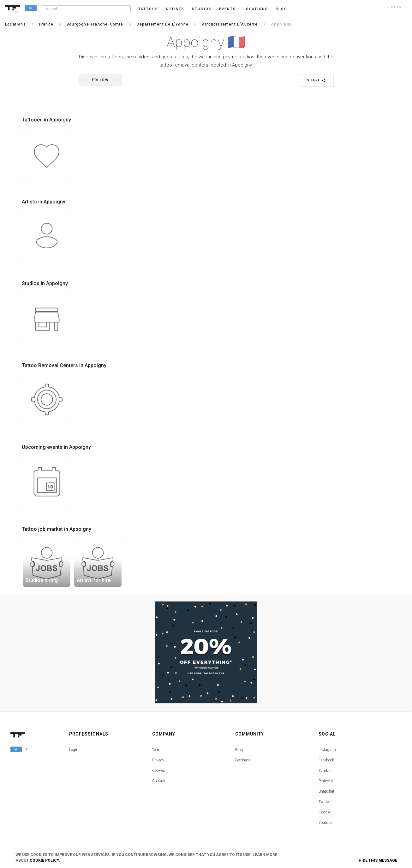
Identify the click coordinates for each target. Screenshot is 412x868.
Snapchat (326, 791)
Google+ (325, 812)
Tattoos (148, 9)
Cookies (159, 771)
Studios (202, 9)
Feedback (243, 760)
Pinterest (326, 781)
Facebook (326, 760)
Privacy (158, 760)
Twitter (324, 802)
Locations (256, 9)
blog (281, 9)
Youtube (325, 823)
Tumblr (325, 771)
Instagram (327, 750)
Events (227, 9)
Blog (239, 750)
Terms (157, 750)
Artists (175, 9)
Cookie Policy (44, 860)
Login (74, 750)
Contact (159, 781)
